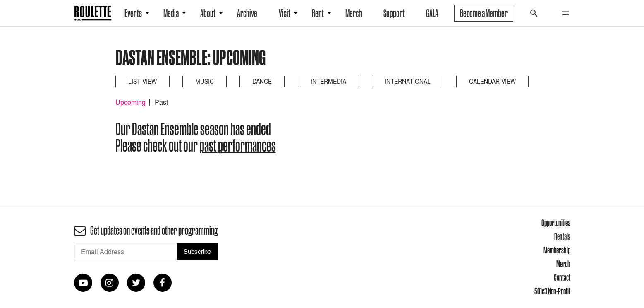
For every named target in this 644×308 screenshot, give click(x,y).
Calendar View (492, 81)
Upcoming (130, 102)
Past (161, 102)
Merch (354, 13)
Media (171, 13)
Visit (285, 13)
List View (142, 81)
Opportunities (556, 223)
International (408, 81)
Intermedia (328, 81)
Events (133, 13)
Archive (247, 13)
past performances (238, 145)
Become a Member (484, 13)
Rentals (562, 236)
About (208, 13)
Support (394, 13)
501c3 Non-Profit (552, 291)
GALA (432, 13)
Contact (562, 277)
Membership (557, 250)
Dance (262, 81)
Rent (318, 13)
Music (205, 81)
